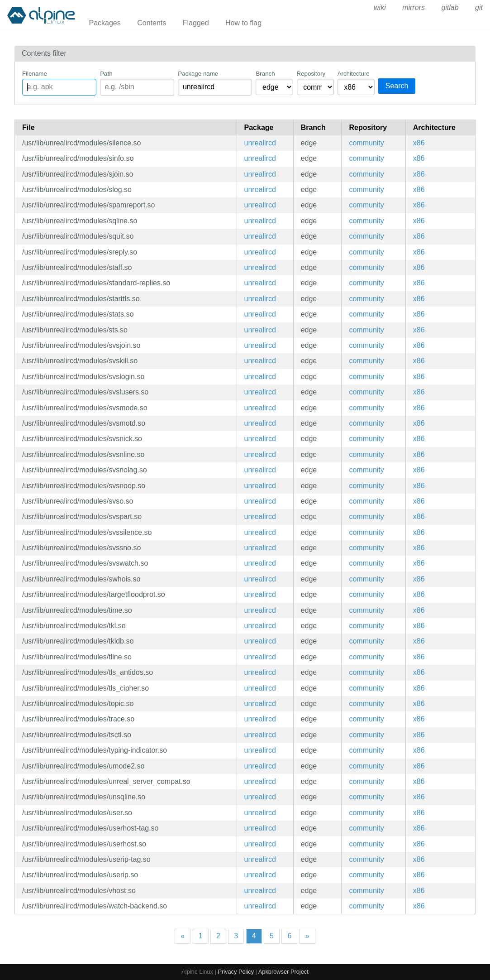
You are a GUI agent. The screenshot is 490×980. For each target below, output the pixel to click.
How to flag (243, 23)
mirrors (414, 7)
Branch (265, 74)
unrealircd (260, 143)
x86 (419, 143)
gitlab (450, 7)
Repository (311, 74)
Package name (198, 74)
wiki (380, 7)
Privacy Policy (236, 972)
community (366, 143)
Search (397, 86)
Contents (152, 23)
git (479, 7)
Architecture (354, 74)
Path (106, 74)
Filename (35, 74)
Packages (105, 23)
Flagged (196, 23)
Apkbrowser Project (283, 972)
